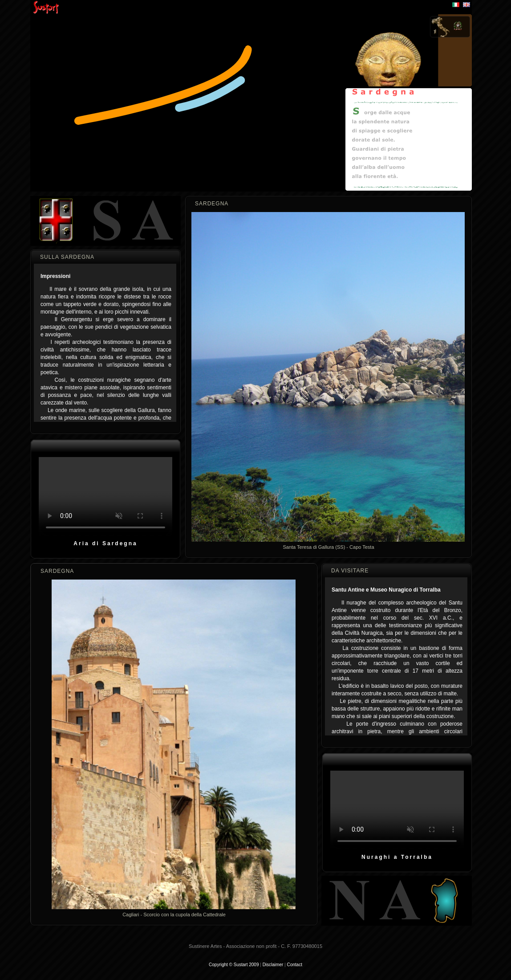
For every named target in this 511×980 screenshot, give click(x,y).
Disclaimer (273, 965)
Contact (294, 965)
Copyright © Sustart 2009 (234, 965)
